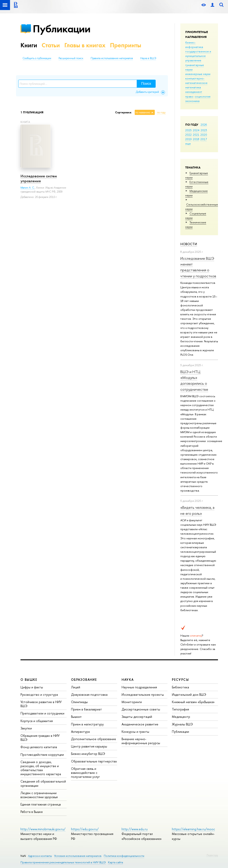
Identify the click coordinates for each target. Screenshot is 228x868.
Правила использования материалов (112, 58)
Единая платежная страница (41, 804)
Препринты (126, 45)
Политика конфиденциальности (124, 856)
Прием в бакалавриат (87, 709)
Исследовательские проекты (143, 695)
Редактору (212, 855)
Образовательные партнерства (94, 761)
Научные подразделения (139, 687)
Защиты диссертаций (137, 717)
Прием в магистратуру (87, 724)
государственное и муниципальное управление (198, 56)
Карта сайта (115, 862)
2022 (188, 135)
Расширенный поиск (71, 58)
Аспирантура (80, 732)
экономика (192, 101)
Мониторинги (132, 702)
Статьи (51, 45)
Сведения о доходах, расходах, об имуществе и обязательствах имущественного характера (41, 768)
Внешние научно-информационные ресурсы (141, 741)
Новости (189, 244)
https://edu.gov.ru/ (85, 829)
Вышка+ (76, 717)
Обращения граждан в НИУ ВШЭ (40, 738)
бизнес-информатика (194, 45)
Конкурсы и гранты (135, 732)
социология (203, 96)
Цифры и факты (32, 687)
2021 (196, 135)
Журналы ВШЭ (182, 724)
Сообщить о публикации (37, 58)
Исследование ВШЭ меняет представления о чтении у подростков (198, 267)
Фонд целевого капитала (39, 747)
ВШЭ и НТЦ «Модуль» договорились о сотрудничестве (194, 380)
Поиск (146, 84)
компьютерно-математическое (196, 81)
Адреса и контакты (40, 856)
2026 (204, 125)
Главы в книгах (85, 45)
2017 (204, 139)
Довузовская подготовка (89, 695)
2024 (196, 130)
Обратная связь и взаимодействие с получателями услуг (85, 773)
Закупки (26, 728)
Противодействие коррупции (42, 755)
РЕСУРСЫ (180, 680)
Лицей (76, 687)
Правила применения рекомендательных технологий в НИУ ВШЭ (63, 862)
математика (193, 87)
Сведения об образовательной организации (43, 783)
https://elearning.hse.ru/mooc (193, 829)
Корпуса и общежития (37, 721)
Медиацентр (181, 717)
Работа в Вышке (32, 812)
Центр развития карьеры (89, 746)
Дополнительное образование (94, 739)
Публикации (62, 29)
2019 (188, 139)
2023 (204, 130)
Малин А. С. (28, 188)
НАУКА (128, 680)
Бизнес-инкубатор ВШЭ (88, 754)
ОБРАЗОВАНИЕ (84, 680)
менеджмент (194, 92)
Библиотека (180, 687)
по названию (143, 112)
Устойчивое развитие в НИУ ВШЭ (41, 704)
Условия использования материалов (78, 856)
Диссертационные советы (141, 709)
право (189, 96)
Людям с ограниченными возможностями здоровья (39, 795)
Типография (180, 709)
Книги (29, 45)
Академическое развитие (140, 724)
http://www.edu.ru (135, 829)
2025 (188, 130)
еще (188, 143)
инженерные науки (198, 74)
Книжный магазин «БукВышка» (193, 702)
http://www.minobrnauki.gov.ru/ (43, 829)
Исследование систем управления (39, 179)
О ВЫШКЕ (29, 680)
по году (161, 112)
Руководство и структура (39, 695)
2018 (196, 139)
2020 (204, 135)
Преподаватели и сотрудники (42, 713)
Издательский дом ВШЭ (189, 695)
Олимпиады (79, 702)
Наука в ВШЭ (148, 58)
